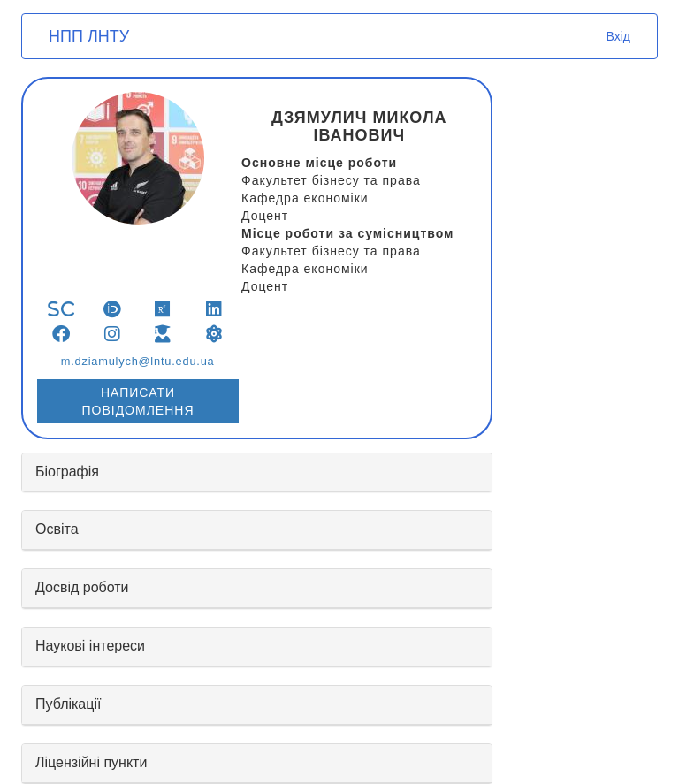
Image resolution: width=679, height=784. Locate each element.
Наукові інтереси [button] (90, 646)
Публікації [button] (68, 704)
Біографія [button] (67, 472)
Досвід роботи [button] (82, 587)
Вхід (618, 36)
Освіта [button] (57, 529)
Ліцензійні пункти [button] (91, 762)
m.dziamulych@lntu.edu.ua (138, 362)
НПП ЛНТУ (89, 36)
